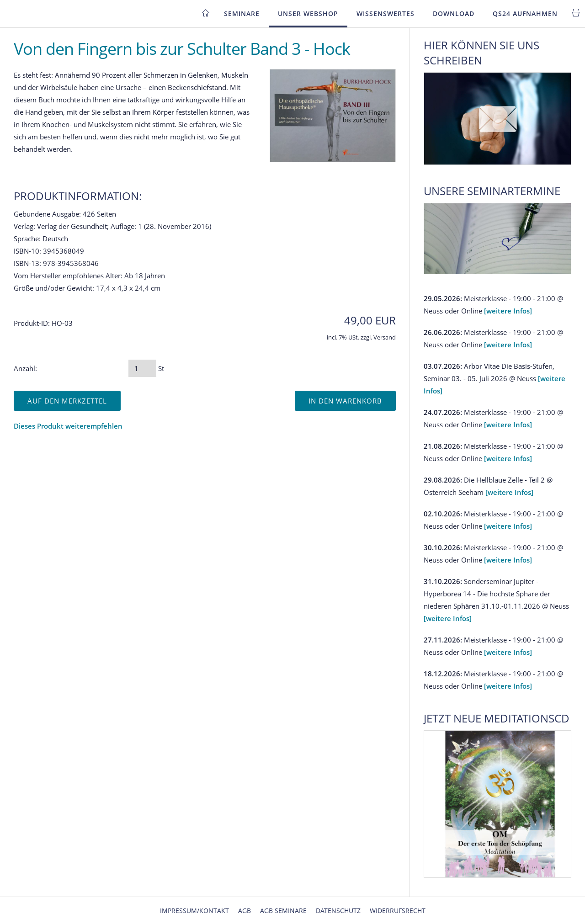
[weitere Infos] (508, 311)
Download (454, 13)
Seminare (242, 13)
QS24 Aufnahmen (525, 13)
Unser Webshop (308, 13)
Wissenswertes (386, 13)
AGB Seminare (283, 911)
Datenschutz (338, 911)
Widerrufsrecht (398, 911)
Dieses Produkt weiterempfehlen (68, 426)
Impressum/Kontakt (194, 911)
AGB (245, 911)
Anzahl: (25, 368)
